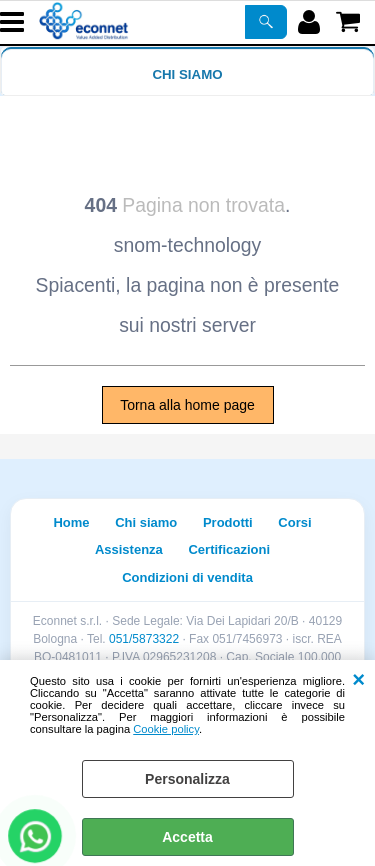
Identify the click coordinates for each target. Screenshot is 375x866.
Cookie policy (166, 729)
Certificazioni (229, 549)
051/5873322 (144, 639)
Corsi (294, 522)
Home (71, 522)
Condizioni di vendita (187, 577)
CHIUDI (358, 680)
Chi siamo (187, 74)
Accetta (187, 837)
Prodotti (228, 522)
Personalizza (187, 779)
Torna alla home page (187, 405)
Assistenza (129, 549)
